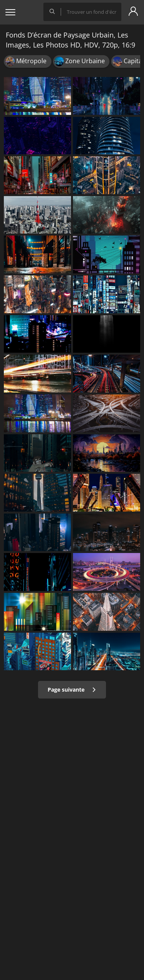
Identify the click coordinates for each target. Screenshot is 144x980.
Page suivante (72, 690)
